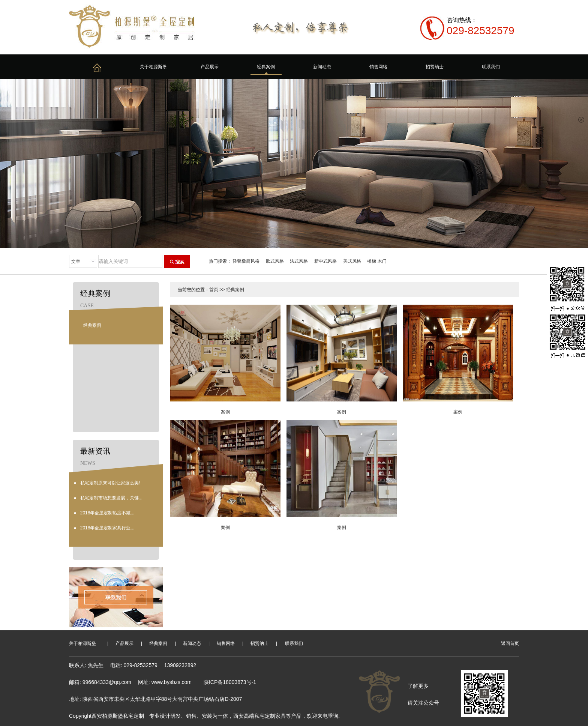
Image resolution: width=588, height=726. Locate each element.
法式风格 (299, 261)
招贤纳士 (435, 67)
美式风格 (352, 261)
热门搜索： (220, 261)
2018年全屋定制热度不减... (107, 513)
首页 (214, 290)
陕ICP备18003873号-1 (230, 682)
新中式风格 (325, 261)
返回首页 (510, 643)
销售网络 (378, 67)
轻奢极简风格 (246, 261)
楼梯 (372, 261)
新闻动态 (322, 67)
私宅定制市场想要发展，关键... (111, 498)
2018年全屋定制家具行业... (107, 528)
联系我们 (491, 67)
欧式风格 (275, 261)
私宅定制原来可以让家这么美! (110, 483)
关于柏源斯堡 (153, 67)
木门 (382, 261)
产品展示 (210, 67)
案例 (225, 412)
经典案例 (266, 67)
